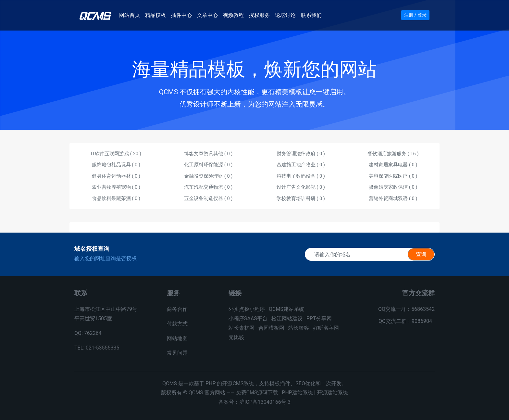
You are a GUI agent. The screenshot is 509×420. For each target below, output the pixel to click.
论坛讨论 (287, 14)
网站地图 (177, 338)
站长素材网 (242, 328)
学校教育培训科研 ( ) (301, 198)
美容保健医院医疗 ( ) (393, 176)
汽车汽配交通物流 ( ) (208, 187)
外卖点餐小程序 (247, 309)
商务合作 (177, 309)
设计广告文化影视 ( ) (301, 187)
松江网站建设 (287, 318)
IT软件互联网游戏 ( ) (116, 154)
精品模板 (157, 14)
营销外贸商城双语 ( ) (393, 198)
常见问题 (177, 353)
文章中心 (209, 14)
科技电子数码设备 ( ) (301, 176)
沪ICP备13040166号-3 (265, 402)
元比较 (236, 337)
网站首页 (131, 14)
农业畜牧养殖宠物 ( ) (116, 187)
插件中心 (183, 14)
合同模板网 (271, 328)
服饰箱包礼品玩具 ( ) (116, 165)
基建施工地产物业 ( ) (301, 165)
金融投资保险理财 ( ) (208, 176)
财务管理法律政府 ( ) (301, 154)
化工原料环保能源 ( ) (208, 165)
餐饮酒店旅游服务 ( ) (393, 154)
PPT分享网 (319, 318)
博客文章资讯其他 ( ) (208, 154)
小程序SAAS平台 (248, 318)
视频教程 (235, 14)
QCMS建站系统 (286, 309)
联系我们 (313, 14)
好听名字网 (326, 328)
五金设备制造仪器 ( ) (208, 198)
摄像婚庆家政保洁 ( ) (393, 187)
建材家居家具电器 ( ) (393, 165)
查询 (421, 254)
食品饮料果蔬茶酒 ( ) (116, 198)
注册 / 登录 (415, 15)
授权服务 (261, 14)
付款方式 (177, 324)
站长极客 (299, 328)
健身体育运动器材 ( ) (116, 176)
